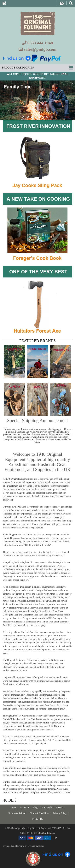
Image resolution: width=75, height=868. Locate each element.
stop (52, 117)
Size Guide (46, 807)
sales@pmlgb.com (40, 49)
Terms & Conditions (40, 813)
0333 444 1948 (40, 43)
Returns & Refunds (17, 813)
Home (13, 807)
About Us (25, 807)
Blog (35, 807)
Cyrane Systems (36, 846)
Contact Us (37, 819)
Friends (59, 807)
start (23, 117)
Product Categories (18, 68)
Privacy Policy (60, 813)
